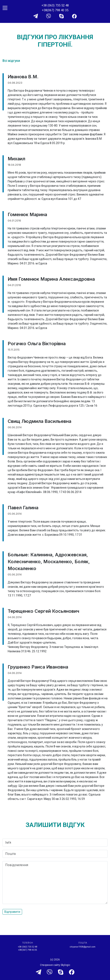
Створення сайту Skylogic (55, 965)
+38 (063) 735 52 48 (55, 5)
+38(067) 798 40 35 (55, 10)
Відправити (12, 912)
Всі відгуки (11, 61)
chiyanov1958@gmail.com (83, 947)
